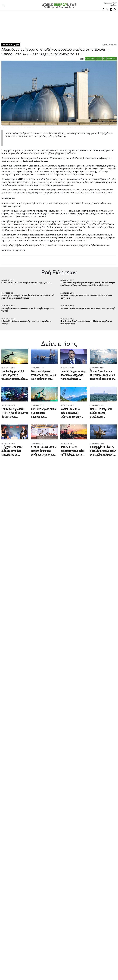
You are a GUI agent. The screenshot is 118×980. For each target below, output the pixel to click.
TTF (104, 59)
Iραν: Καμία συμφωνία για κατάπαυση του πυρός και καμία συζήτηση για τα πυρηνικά (28, 310)
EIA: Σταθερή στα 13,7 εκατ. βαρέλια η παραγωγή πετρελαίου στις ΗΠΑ (13, 375)
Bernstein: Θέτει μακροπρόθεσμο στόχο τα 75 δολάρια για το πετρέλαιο (73, 451)
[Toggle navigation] (4, 5)
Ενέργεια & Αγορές (11, 45)
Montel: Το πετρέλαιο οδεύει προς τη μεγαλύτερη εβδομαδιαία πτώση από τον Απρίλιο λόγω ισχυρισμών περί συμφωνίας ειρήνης (103, 413)
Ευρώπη (99, 59)
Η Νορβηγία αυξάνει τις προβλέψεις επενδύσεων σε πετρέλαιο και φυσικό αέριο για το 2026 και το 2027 (103, 451)
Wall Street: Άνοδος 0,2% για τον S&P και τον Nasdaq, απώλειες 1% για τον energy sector (86, 297)
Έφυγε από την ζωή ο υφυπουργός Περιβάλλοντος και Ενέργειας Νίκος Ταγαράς (88, 308)
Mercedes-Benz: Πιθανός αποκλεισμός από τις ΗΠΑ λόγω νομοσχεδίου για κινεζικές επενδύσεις (86, 323)
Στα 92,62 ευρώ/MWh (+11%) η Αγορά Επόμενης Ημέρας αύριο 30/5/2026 (15, 413)
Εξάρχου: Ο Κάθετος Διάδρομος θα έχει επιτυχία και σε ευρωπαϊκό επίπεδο (12, 451)
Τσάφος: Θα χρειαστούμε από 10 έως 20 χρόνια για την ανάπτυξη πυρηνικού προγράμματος (74, 375)
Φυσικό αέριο (90, 59)
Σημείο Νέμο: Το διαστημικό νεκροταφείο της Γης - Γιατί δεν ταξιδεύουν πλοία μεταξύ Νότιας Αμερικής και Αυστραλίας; (28, 297)
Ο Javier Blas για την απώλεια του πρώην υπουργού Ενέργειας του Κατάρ (27, 283)
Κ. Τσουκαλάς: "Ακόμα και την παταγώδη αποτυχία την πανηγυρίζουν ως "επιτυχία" (27, 323)
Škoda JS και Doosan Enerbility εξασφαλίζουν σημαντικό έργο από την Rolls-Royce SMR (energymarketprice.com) (103, 375)
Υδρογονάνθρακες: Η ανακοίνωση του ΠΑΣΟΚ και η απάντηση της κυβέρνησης (43, 375)
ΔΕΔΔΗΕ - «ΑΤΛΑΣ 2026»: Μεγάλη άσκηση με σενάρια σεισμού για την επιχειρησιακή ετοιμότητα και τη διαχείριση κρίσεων (44, 451)
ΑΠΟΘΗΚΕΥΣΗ (112, 59)
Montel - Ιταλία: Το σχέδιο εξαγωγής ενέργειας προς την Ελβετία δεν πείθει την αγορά (72, 413)
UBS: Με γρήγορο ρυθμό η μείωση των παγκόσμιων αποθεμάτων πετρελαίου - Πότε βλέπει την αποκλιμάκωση (44, 413)
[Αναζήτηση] (115, 10)
